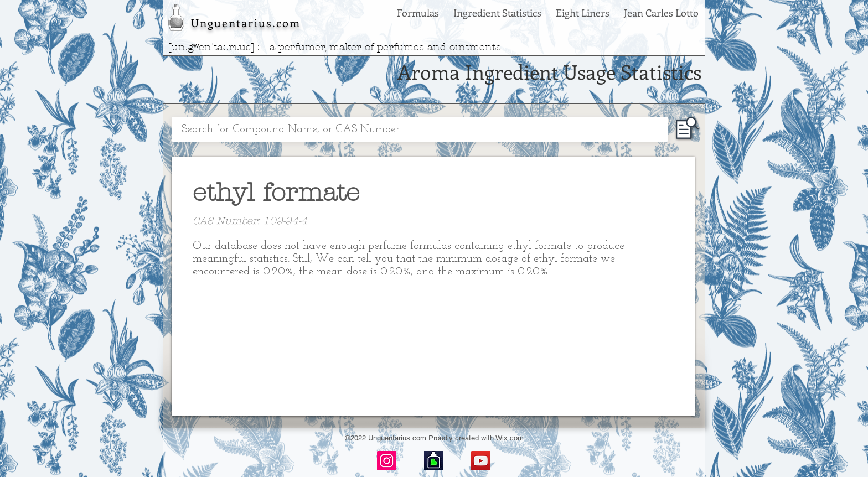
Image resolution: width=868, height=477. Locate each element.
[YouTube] (481, 461)
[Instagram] (387, 461)
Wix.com (510, 438)
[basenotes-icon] (434, 461)
